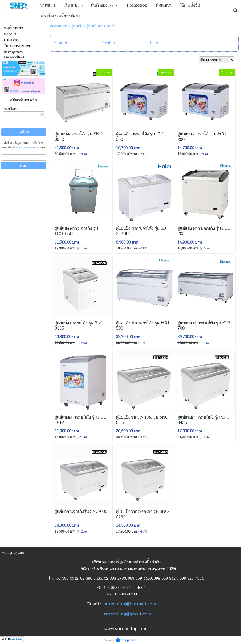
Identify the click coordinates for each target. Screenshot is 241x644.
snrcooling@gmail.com (128, 614)
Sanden (61, 43)
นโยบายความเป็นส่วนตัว (25, 147)
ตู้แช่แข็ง (77, 26)
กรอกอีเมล (10, 109)
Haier (153, 43)
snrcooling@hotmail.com (130, 604)
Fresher (108, 43)
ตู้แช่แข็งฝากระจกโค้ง (101, 26)
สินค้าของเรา (59, 26)
